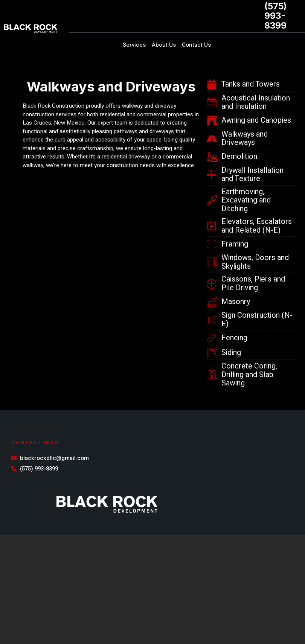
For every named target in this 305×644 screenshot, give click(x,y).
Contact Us (196, 45)
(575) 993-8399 (275, 16)
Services (134, 45)
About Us (164, 45)
